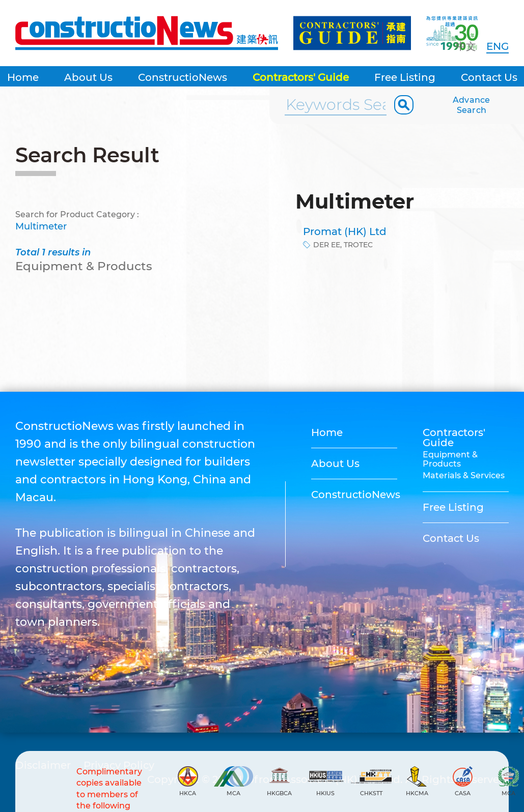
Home (23, 77)
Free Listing (405, 77)
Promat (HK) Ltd (345, 231)
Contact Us (489, 77)
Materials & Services (464, 475)
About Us (88, 77)
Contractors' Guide (301, 77)
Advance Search (472, 105)
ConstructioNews (183, 77)
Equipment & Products (450, 459)
